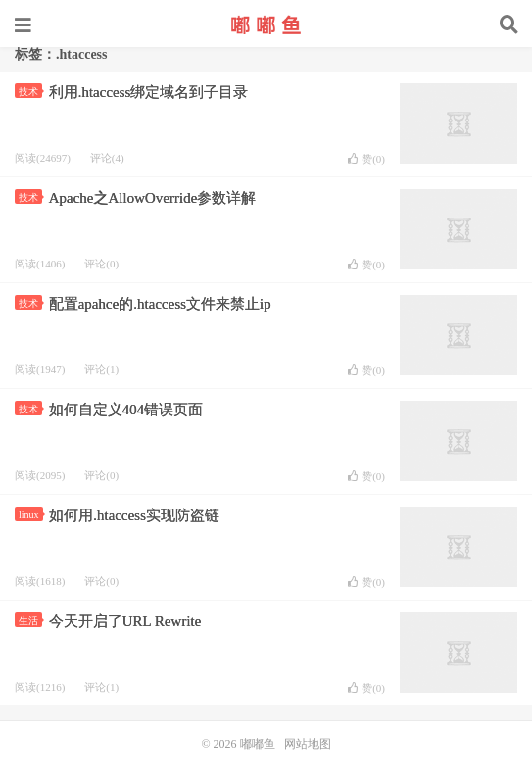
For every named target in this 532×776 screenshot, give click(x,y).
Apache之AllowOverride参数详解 (153, 198)
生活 (30, 621)
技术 (30, 92)
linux (31, 515)
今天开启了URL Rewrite (125, 621)
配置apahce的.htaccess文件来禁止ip (160, 304)
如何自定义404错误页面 (126, 410)
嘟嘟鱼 (266, 24)
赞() (366, 159)
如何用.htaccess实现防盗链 (134, 515)
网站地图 (308, 744)
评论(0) (101, 264)
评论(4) (107, 158)
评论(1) (101, 369)
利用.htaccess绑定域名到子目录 (149, 92)
